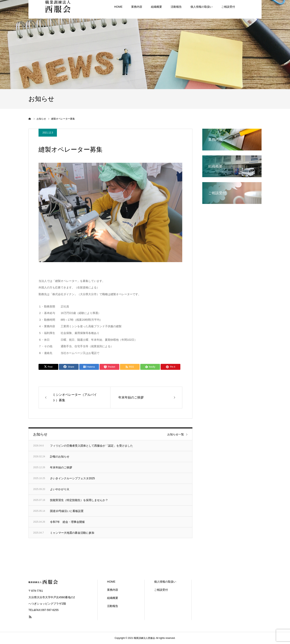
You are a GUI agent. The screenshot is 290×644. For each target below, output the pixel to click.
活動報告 (113, 606)
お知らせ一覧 (176, 434)
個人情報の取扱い (165, 582)
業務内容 (113, 590)
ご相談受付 (161, 590)
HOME (111, 582)
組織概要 (113, 598)
